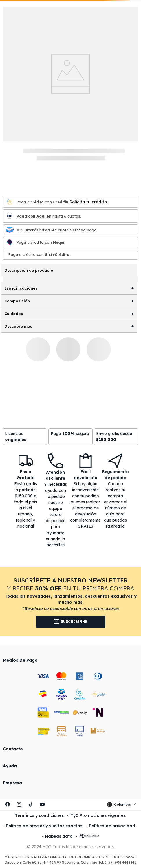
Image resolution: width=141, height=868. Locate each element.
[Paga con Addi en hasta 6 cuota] (10, 216)
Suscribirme (70, 622)
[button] (70, 601)
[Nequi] (10, 242)
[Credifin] (10, 202)
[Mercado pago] (10, 230)
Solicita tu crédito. (89, 202)
